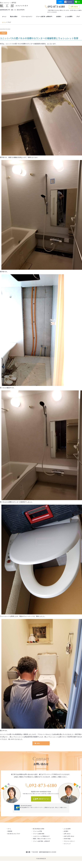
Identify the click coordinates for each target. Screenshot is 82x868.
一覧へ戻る (37, 743)
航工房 (28, 852)
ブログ (78, 17)
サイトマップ (67, 843)
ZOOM (60, 2)
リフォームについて (26, 17)
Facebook (70, 2)
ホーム (4, 17)
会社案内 (58, 17)
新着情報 (10, 831)
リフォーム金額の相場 (38, 833)
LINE (79, 2)
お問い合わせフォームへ (42, 799)
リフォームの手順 (37, 831)
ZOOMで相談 (67, 838)
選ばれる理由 (13, 17)
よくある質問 (69, 17)
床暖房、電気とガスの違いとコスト (42, 838)
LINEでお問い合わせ (69, 836)
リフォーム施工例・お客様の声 (44, 17)
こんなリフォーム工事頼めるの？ (41, 836)
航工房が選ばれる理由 (38, 828)
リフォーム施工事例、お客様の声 (41, 841)
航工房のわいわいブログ (14, 833)
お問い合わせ (74, 7)
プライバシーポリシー (69, 841)
